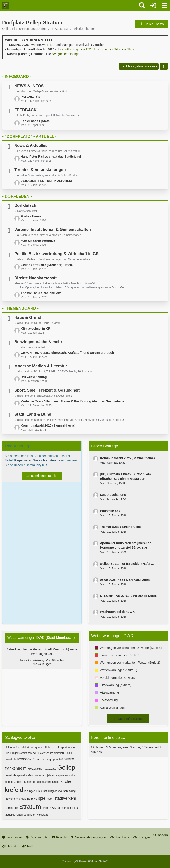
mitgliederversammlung (62, 791)
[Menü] (164, 6)
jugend (9, 782)
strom (45, 808)
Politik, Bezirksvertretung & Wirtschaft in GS (56, 254)
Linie (39, 791)
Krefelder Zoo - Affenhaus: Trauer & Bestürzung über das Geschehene (72, 401)
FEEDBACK (25, 110)
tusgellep (10, 815)
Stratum (30, 807)
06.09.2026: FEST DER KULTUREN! (46, 181)
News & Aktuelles (31, 146)
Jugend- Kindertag (25, 782)
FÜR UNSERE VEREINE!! (39, 241)
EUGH (69, 753)
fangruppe (52, 760)
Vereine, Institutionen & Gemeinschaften (53, 230)
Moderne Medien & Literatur (41, 366)
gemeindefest (25, 775)
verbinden (30, 815)
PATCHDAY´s (30, 97)
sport (50, 799)
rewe (34, 799)
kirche (66, 781)
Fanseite (67, 759)
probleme (25, 799)
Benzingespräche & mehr (38, 342)
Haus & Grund (28, 317)
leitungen (30, 791)
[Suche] (142, 6)
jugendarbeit (44, 782)
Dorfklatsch (25, 205)
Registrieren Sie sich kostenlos (37, 460)
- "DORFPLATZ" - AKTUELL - (29, 136)
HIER (51, 45)
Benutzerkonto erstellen (42, 476)
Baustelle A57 (110, 511)
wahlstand (42, 815)
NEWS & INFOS (29, 86)
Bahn (48, 748)
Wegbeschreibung (65, 54)
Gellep (66, 767)
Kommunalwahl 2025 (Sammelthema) (48, 425)
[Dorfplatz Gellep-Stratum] (6, 6)
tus (76, 808)
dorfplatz (59, 753)
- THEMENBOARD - (20, 308)
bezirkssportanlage (64, 748)
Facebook (23, 759)
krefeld (14, 790)
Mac (103, 463)
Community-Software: (85, 861)
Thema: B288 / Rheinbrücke (41, 293)
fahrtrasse (39, 760)
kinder (56, 782)
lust (45, 791)
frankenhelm (16, 768)
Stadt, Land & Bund (33, 414)
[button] (164, 67)
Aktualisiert (22, 748)
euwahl (9, 760)
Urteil (19, 815)
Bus (7, 753)
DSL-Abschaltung (34, 377)
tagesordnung (65, 808)
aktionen (10, 748)
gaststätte (50, 769)
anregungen (37, 748)
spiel (42, 798)
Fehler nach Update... (37, 121)
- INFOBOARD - (17, 77)
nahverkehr (11, 799)
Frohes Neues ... (33, 216)
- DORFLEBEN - (17, 196)
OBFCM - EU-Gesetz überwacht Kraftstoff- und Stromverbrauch (67, 353)
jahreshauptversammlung (62, 775)
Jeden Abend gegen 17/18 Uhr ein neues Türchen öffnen (96, 49)
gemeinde (11, 775)
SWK (53, 808)
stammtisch (11, 808)
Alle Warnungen (42, 664)
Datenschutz (46, 753)
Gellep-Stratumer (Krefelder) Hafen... (48, 265)
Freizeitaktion (36, 769)
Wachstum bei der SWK (117, 612)
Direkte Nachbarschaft (36, 278)
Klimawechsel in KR (36, 329)
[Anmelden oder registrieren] (153, 6)
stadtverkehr (65, 798)
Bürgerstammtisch (21, 753)
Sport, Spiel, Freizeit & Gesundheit (47, 390)
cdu (35, 753)
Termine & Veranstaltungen (40, 170)
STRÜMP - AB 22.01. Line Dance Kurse (128, 596)
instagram (40, 775)
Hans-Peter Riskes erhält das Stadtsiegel (51, 157)
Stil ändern (160, 835)
